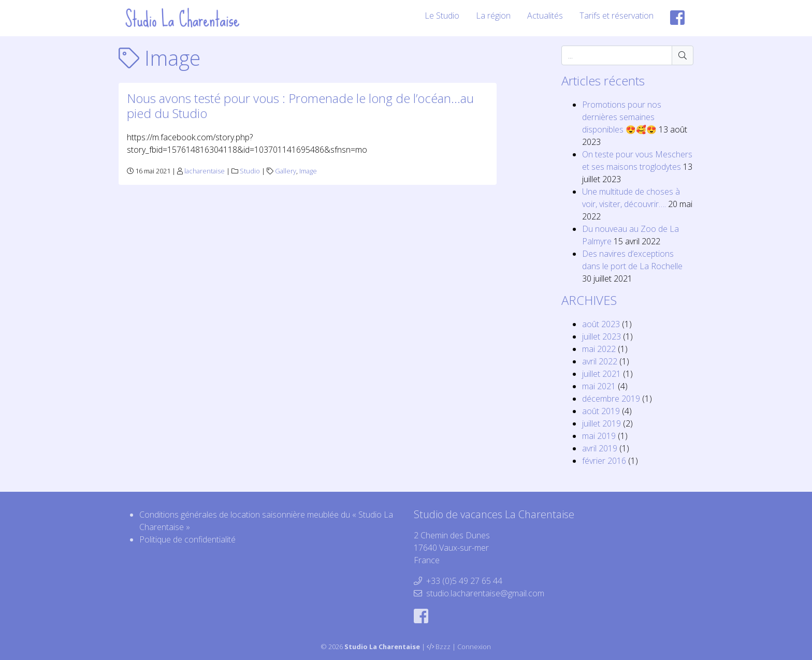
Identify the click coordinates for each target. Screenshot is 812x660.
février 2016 (604, 461)
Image (308, 171)
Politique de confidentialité (187, 539)
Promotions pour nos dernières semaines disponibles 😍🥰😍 (622, 117)
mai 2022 (599, 349)
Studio (250, 171)
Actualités (545, 16)
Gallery (286, 171)
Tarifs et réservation (617, 16)
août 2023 (601, 324)
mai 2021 (599, 386)
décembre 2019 (611, 399)
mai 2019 (599, 436)
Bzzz (443, 647)
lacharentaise (205, 171)
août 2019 (601, 411)
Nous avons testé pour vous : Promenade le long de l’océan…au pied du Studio (300, 106)
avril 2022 (600, 361)
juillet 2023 (601, 336)
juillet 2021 (601, 374)
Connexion (474, 647)
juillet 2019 (601, 423)
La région (493, 16)
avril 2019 (600, 448)
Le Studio (442, 16)
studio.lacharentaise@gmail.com (485, 593)
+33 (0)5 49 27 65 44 (464, 581)
